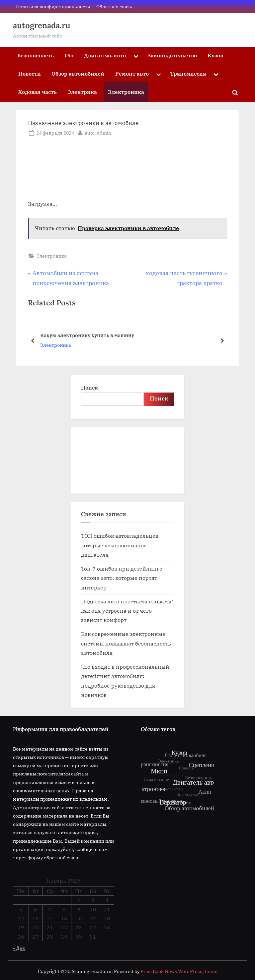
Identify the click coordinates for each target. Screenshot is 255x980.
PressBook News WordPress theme (179, 971)
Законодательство (172, 55)
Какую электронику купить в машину (87, 335)
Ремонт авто (132, 73)
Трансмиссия (188, 73)
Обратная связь (114, 6)
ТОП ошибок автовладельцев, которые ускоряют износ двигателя (120, 545)
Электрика (82, 92)
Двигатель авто (105, 55)
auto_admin (98, 132)
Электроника (126, 92)
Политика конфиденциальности (53, 6)
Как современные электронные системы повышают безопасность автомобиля (126, 643)
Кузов (215, 55)
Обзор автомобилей (78, 73)
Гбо (69, 55)
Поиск (89, 387)
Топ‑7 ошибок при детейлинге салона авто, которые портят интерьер (122, 578)
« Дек (19, 948)
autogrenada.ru (42, 25)
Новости (30, 73)
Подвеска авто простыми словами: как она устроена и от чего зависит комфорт (127, 611)
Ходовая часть (38, 92)
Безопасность (36, 55)
